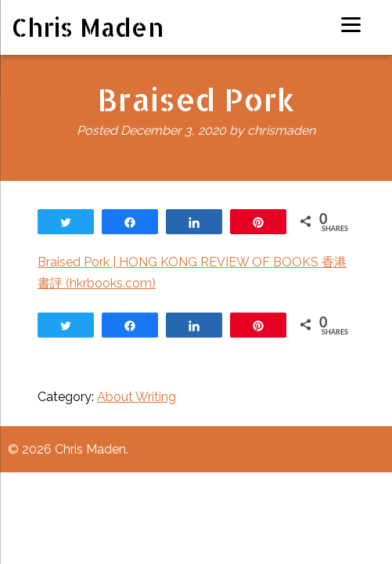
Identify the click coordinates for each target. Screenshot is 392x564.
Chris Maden (88, 27)
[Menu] (351, 24)
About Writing (137, 397)
